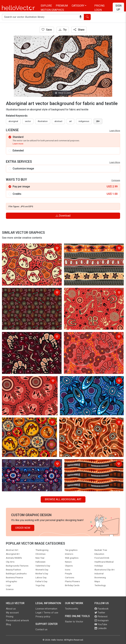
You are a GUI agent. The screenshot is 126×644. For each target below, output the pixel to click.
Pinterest (101, 617)
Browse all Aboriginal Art (63, 499)
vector (28, 121)
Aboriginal (13, 121)
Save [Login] (47, 30)
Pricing (99, 6)
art (70, 121)
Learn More (115, 131)
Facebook (101, 609)
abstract (58, 121)
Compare (116, 180)
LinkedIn (101, 628)
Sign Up (118, 8)
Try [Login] (63, 30)
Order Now (23, 528)
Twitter (100, 613)
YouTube (101, 624)
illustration (43, 121)
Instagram (102, 620)
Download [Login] (63, 216)
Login (98, 10)
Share (79, 30)
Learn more (18, 144)
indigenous (84, 121)
